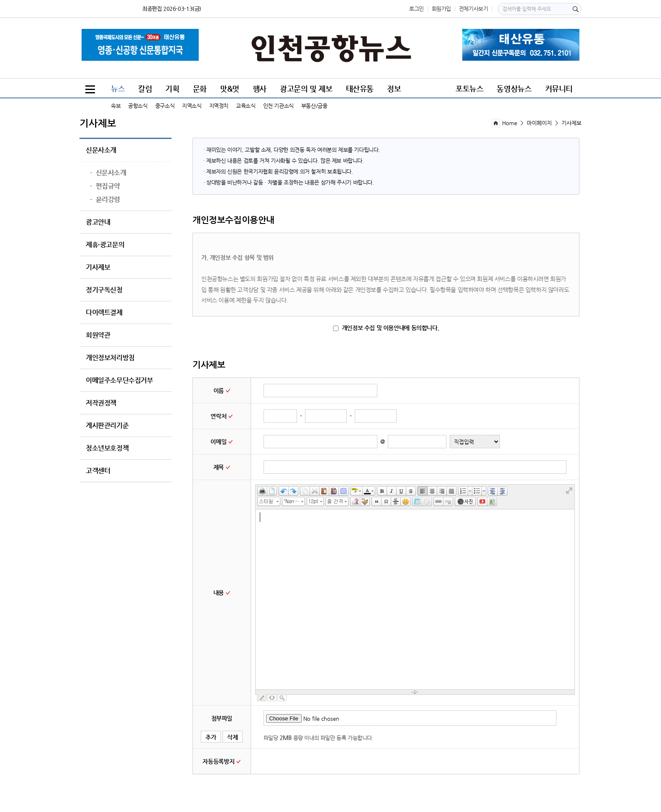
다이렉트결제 (104, 313)
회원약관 (98, 335)
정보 (394, 89)
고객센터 (98, 471)
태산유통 (360, 89)
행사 (260, 89)
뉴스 (118, 89)
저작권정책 (101, 403)
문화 (200, 89)
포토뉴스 (469, 89)
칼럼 (145, 89)
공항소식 (138, 106)
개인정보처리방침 (110, 358)
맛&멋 (230, 89)
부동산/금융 (314, 106)
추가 (211, 737)
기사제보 (98, 267)
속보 (116, 106)
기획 (172, 89)
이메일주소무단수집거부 (119, 380)
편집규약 (105, 186)
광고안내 (98, 222)
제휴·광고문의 (105, 245)
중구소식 (165, 106)
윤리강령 (105, 200)
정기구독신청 (104, 290)
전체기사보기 (474, 9)
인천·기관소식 (278, 106)
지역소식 (192, 106)
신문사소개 (101, 150)
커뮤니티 (559, 89)
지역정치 (219, 106)
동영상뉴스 (514, 89)
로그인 (416, 9)
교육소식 (246, 106)
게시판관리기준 (107, 426)
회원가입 (441, 9)
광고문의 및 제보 (306, 89)
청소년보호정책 (107, 448)
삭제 (233, 737)
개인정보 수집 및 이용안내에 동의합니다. (386, 328)
